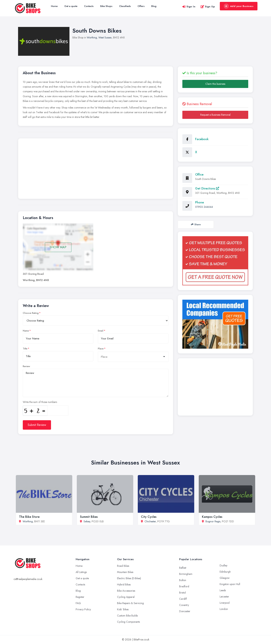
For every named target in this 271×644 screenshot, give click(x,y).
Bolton (183, 580)
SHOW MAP (58, 247)
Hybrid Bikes (124, 584)
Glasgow (225, 578)
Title (25, 349)
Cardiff (183, 599)
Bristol (182, 593)
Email (101, 331)
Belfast (183, 568)
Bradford (184, 586)
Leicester (224, 597)
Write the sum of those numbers (40, 402)
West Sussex (105, 37)
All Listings (81, 572)
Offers (141, 6)
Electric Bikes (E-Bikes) (129, 578)
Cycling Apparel (126, 597)
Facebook (202, 139)
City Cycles (149, 517)
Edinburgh (225, 572)
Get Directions (207, 188)
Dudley (223, 565)
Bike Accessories (126, 591)
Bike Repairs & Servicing (130, 603)
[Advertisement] (96, 170)
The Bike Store (29, 517)
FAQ (78, 603)
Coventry (184, 605)
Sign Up (208, 6)
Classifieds (125, 6)
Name (26, 331)
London (224, 609)
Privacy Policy (83, 609)
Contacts (89, 6)
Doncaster (185, 611)
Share (196, 224)
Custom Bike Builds (127, 616)
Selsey (87, 521)
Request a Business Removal (215, 115)
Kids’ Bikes (123, 609)
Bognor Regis (213, 521)
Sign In (189, 6)
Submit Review (37, 425)
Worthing (92, 37)
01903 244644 (204, 207)
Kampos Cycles (212, 517)
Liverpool (225, 603)
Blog (154, 6)
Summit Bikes (89, 517)
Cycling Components (128, 622)
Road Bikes (123, 566)
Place (101, 349)
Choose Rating (31, 313)
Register (80, 597)
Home (54, 6)
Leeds (223, 590)
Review (26, 366)
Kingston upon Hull (230, 584)
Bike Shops (106, 6)
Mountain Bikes (125, 572)
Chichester (150, 521)
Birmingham (186, 574)
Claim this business (215, 84)
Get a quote (71, 6)
